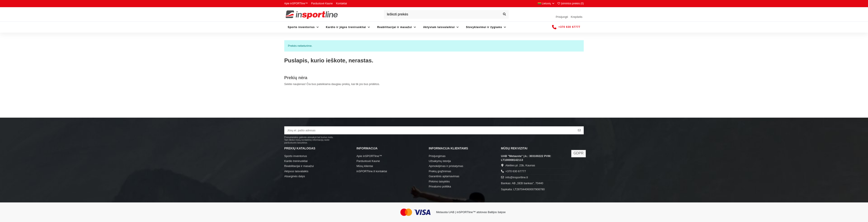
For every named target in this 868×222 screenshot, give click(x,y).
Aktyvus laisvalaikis (296, 171)
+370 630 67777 (516, 171)
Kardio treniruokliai (296, 161)
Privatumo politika (440, 186)
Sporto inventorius (296, 156)
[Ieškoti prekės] (504, 14)
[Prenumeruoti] (579, 130)
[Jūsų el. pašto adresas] (430, 130)
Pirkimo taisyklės (439, 181)
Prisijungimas (437, 156)
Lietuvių (546, 3)
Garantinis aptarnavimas (444, 176)
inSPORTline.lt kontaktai (372, 171)
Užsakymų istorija (440, 161)
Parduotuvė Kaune (322, 3)
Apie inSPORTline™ (296, 3)
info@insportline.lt (517, 177)
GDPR (579, 153)
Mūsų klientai (365, 166)
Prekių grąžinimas (440, 171)
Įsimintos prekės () (570, 3)
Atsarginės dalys (295, 176)
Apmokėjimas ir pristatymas (446, 166)
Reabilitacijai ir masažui (299, 166)
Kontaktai (342, 3)
